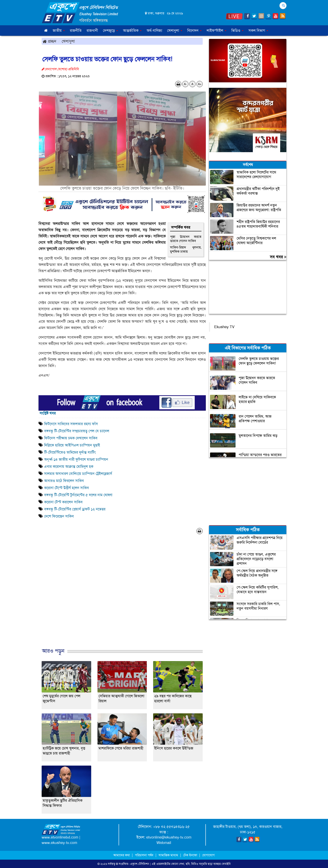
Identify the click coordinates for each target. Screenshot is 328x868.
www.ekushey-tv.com (59, 843)
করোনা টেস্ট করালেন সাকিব (63, 502)
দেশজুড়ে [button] (110, 31)
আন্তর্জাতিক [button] (132, 31)
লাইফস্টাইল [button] (217, 31)
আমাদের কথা (122, 855)
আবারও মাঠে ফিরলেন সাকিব (64, 481)
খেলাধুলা (68, 41)
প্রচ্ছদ (49, 41)
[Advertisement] (122, 595)
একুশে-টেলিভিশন (140, 864)
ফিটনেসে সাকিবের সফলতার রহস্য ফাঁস (71, 424)
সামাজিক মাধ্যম (168, 855)
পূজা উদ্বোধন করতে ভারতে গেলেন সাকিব (186, 239)
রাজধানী (92, 31)
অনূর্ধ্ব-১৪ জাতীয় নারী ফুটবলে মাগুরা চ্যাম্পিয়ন (76, 459)
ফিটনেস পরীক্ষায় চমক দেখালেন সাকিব (71, 438)
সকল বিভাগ (258, 31)
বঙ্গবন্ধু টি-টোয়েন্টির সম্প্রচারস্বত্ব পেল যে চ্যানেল (77, 431)
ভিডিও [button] (237, 31)
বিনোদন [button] (194, 31)
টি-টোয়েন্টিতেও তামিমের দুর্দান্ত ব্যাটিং (70, 452)
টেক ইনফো (191, 855)
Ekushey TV (224, 327)
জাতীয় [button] (59, 31)
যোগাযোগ (208, 855)
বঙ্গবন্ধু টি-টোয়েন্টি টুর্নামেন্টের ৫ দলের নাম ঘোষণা (78, 495)
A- (185, 84)
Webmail (164, 843)
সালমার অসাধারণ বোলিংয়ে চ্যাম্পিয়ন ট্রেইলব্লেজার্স (78, 474)
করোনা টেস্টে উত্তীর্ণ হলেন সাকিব (67, 488)
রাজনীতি (76, 31)
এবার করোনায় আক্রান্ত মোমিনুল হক (69, 467)
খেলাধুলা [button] (175, 31)
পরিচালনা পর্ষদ (144, 855)
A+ (200, 84)
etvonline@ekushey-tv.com (169, 837)
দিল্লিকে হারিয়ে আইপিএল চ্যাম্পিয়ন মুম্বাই (72, 445)
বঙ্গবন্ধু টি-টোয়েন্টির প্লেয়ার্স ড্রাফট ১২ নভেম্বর (75, 509)
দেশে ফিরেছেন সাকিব (59, 516)
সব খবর (278, 257)
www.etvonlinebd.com (60, 837)
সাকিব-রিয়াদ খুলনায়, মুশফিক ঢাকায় (186, 249)
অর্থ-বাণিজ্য (154, 31)
